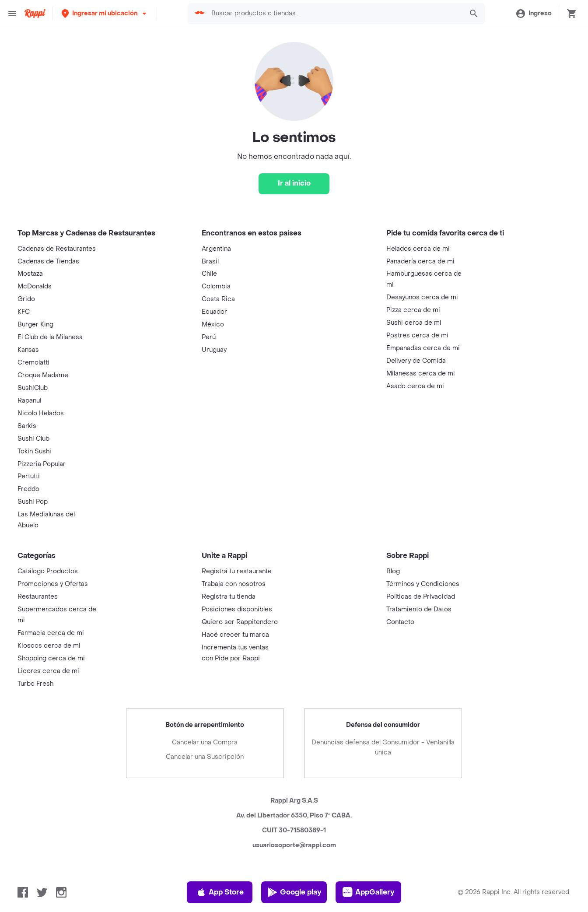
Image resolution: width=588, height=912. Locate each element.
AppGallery (368, 892)
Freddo (28, 489)
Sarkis (27, 426)
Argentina (216, 249)
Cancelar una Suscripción (205, 757)
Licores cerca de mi (48, 671)
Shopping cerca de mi (51, 658)
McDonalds (35, 286)
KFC (24, 312)
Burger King (35, 324)
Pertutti (29, 476)
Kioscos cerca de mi (49, 646)
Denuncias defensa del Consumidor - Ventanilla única (383, 748)
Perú (209, 337)
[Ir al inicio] (294, 184)
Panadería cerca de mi (420, 261)
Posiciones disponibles (237, 609)
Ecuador (214, 312)
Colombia (216, 286)
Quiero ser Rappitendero (240, 622)
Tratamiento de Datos (419, 609)
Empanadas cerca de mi (423, 348)
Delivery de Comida (416, 361)
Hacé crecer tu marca (235, 635)
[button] (93, 13)
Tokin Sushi (34, 451)
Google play (294, 892)
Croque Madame (43, 375)
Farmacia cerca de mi (51, 633)
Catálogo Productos (48, 571)
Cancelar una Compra (205, 742)
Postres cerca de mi (417, 335)
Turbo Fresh (35, 684)
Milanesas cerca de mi (421, 374)
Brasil (210, 261)
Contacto (400, 622)
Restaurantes (38, 597)
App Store (220, 892)
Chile (209, 274)
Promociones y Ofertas (53, 584)
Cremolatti (33, 363)
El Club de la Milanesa (50, 337)
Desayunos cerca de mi (422, 297)
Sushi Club (33, 439)
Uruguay (214, 350)
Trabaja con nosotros (234, 584)
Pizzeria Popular (42, 464)
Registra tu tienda (229, 597)
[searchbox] (321, 14)
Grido (26, 299)
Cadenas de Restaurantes (57, 249)
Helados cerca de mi (418, 249)
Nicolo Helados (41, 413)
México (213, 324)
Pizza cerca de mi (413, 310)
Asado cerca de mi (415, 386)
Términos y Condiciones (423, 584)
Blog (393, 571)
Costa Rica (218, 299)
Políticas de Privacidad (421, 597)
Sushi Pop (33, 502)
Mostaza (30, 274)
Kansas (28, 350)
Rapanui (30, 401)
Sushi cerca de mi (414, 323)
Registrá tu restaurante (237, 571)
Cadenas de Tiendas (48, 261)
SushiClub (33, 388)
